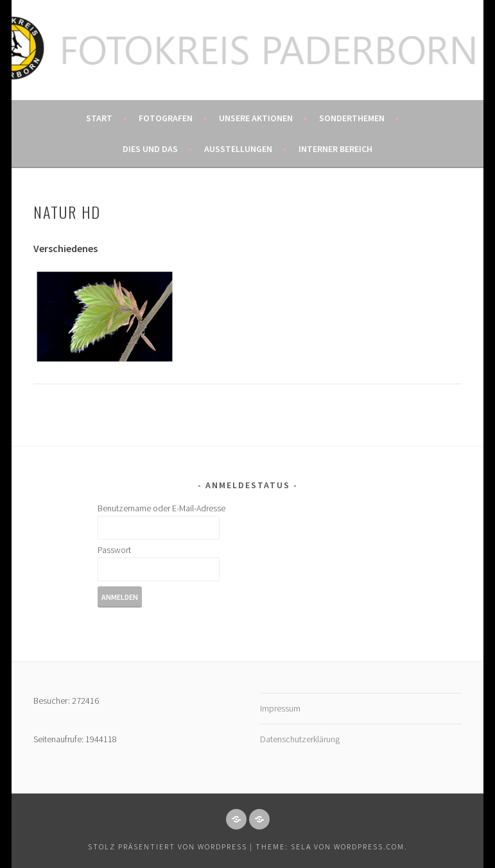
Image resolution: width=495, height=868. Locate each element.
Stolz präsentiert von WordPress (168, 847)
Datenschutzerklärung (300, 739)
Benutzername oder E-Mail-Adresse (161, 508)
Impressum (280, 708)
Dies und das (150, 149)
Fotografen (166, 118)
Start (99, 118)
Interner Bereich (335, 149)
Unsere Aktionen (256, 118)
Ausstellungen (238, 149)
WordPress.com (369, 847)
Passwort (114, 550)
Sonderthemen (352, 118)
